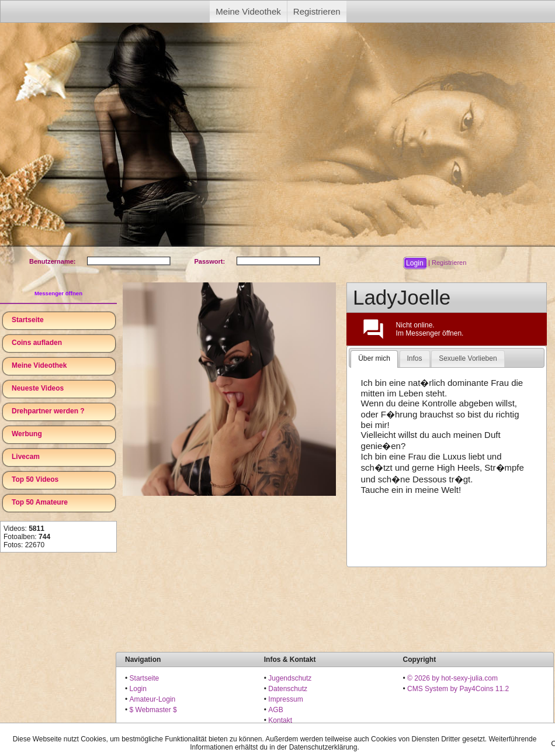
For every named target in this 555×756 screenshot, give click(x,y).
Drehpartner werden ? (48, 411)
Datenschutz (288, 689)
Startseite (28, 320)
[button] (415, 263)
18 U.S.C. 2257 (292, 731)
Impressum (285, 699)
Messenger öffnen (58, 293)
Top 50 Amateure (40, 502)
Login (138, 689)
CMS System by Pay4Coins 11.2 (458, 689)
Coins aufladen (37, 343)
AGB (275, 710)
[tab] (374, 359)
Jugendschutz (290, 678)
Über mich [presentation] (374, 358)
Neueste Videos (38, 388)
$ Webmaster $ (153, 710)
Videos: (24, 529)
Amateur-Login (153, 699)
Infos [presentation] (415, 358)
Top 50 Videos (35, 479)
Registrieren (317, 11)
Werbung (27, 434)
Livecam (26, 457)
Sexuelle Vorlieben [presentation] (468, 358)
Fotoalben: (27, 537)
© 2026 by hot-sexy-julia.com (452, 678)
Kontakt (280, 720)
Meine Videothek (248, 11)
